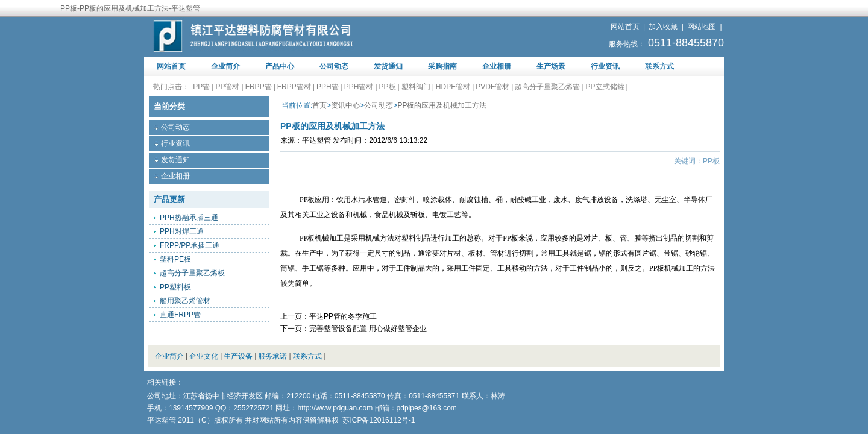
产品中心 (280, 66)
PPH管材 (359, 87)
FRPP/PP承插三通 (190, 245)
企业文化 (204, 356)
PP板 (388, 87)
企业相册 (497, 66)
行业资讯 (605, 66)
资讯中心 (345, 105)
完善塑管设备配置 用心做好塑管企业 (368, 329)
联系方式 (659, 66)
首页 (319, 105)
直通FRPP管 (180, 315)
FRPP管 (259, 87)
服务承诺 (272, 356)
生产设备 (238, 356)
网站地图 (702, 27)
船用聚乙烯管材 (185, 301)
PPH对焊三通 (182, 231)
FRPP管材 (294, 87)
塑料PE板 (175, 259)
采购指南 (442, 66)
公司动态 (334, 66)
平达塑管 (316, 140)
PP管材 (227, 87)
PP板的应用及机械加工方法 (442, 105)
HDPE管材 (453, 87)
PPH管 (328, 87)
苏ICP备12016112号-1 (379, 420)
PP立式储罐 (605, 87)
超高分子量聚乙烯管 (547, 87)
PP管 (201, 87)
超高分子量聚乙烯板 (192, 273)
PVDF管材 (492, 87)
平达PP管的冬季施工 (343, 316)
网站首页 (625, 27)
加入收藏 (663, 27)
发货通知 (388, 66)
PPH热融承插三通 (189, 218)
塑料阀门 (416, 87)
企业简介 (225, 66)
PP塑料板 (175, 287)
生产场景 (551, 66)
